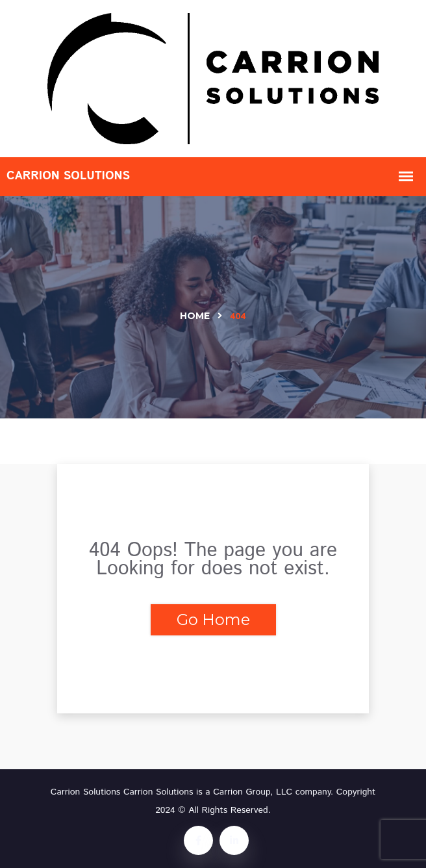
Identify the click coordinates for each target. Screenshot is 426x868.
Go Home (213, 619)
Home (195, 316)
